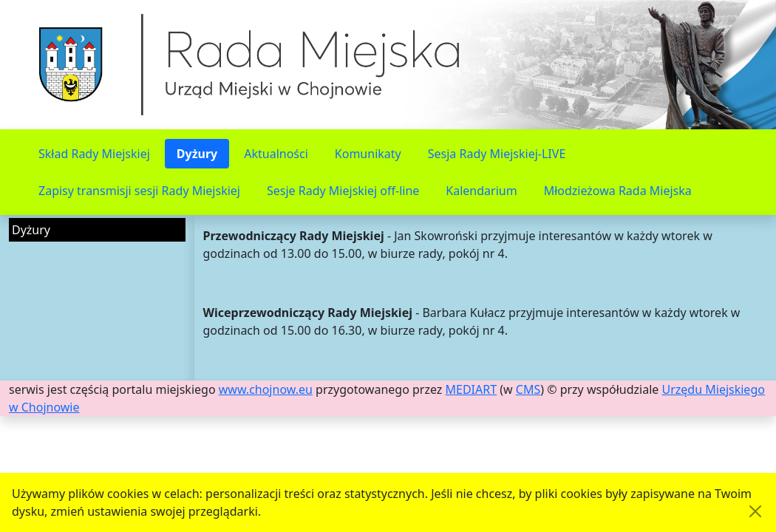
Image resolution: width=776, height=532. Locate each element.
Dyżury (197, 154)
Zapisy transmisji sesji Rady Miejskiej (139, 191)
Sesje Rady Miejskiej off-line (343, 191)
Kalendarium (481, 191)
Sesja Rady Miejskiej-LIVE (497, 154)
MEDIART (472, 389)
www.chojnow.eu (266, 389)
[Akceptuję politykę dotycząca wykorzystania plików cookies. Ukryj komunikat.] (755, 511)
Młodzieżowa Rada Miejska (618, 191)
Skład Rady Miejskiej (94, 154)
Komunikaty (368, 154)
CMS (528, 389)
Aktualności (276, 154)
